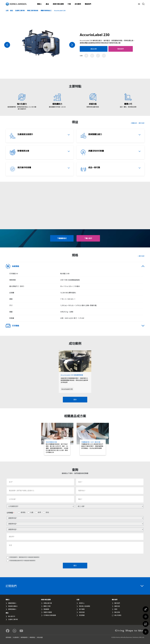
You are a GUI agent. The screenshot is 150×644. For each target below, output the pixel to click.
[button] (88, 238)
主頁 (7, 11)
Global (135, 4)
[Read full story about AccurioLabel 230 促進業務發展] (75, 368)
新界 (39, 512)
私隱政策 (16, 637)
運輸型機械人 (12, 603)
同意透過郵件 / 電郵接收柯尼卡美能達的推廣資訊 (24, 557)
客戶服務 (82, 609)
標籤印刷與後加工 (46, 11)
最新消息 (126, 4)
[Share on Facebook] (86, 56)
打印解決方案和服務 (50, 615)
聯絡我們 (88, 4)
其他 (47, 512)
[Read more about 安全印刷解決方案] (57, 439)
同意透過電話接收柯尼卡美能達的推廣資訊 (22, 561)
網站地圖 (40, 637)
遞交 (75, 566)
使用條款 (8, 637)
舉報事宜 (32, 637)
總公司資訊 (118, 615)
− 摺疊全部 (134, 123)
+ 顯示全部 (141, 123)
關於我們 (121, 4)
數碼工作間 (47, 606)
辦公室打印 (12, 616)
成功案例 (78, 4)
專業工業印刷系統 (33, 11)
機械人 (39, 4)
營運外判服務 (48, 612)
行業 (69, 4)
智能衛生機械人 (13, 606)
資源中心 (82, 603)
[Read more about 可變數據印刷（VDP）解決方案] (93, 439)
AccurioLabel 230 (60, 11)
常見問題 (82, 615)
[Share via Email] (104, 56)
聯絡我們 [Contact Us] (117, 49)
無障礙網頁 (24, 637)
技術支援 (82, 612)
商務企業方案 (48, 603)
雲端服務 (46, 609)
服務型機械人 (12, 609)
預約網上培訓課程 (85, 606)
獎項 (116, 609)
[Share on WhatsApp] (92, 56)
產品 (47, 4)
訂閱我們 (75, 586)
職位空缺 (117, 612)
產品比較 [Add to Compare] (92, 49)
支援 (130, 4)
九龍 (32, 512)
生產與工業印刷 (20, 11)
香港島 (23, 512)
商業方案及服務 (58, 4)
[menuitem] (139, 4)
